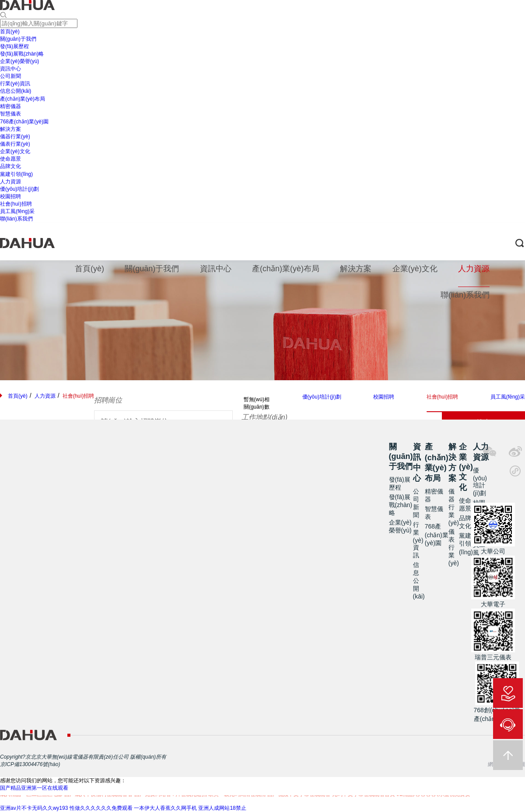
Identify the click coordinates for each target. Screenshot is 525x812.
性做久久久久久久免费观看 (101, 808)
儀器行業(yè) (454, 507)
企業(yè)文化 (466, 467)
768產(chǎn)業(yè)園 (437, 535)
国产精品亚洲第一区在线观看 (34, 788)
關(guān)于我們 (401, 457)
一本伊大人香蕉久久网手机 (165, 808)
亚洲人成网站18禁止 (222, 808)
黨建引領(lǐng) (466, 544)
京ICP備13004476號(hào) (30, 764)
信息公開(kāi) (419, 581)
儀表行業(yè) (454, 547)
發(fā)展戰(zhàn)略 (401, 505)
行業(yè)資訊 (418, 540)
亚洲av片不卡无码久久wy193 (34, 808)
